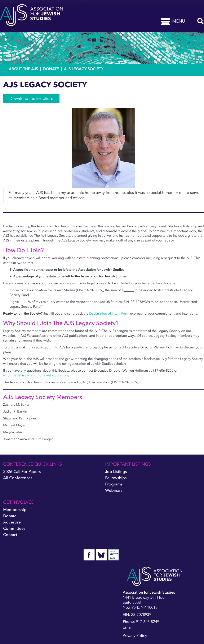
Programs (114, 484)
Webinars (114, 490)
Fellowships (116, 478)
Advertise (12, 522)
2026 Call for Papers (22, 472)
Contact (10, 535)
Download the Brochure (31, 98)
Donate (51, 69)
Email (128, 627)
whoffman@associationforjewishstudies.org (36, 375)
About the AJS (23, 69)
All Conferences (18, 478)
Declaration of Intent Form (110, 313)
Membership (15, 510)
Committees (14, 528)
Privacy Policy (135, 636)
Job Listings (116, 472)
